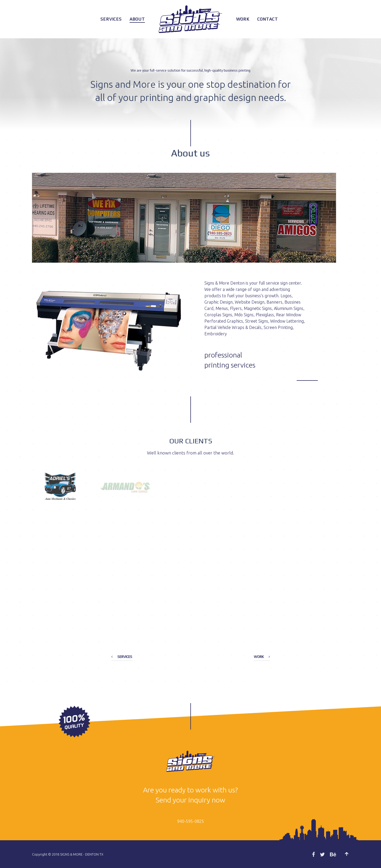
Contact (268, 19)
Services (111, 19)
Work (243, 19)
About (137, 19)
